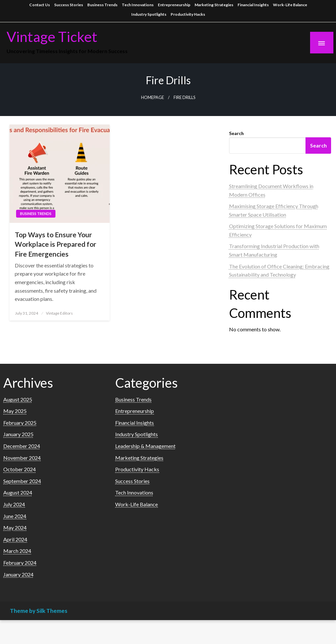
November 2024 (22, 458)
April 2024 (15, 539)
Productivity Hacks (188, 14)
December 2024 (22, 446)
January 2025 (18, 434)
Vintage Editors (59, 313)
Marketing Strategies (214, 5)
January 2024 (18, 574)
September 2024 (22, 481)
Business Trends (102, 5)
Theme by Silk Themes (39, 611)
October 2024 (20, 469)
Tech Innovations (138, 5)
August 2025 (18, 399)
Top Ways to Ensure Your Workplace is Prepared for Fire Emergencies (55, 244)
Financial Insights (253, 5)
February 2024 (20, 563)
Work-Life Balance (290, 5)
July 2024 (14, 504)
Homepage (153, 98)
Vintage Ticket (52, 36)
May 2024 (15, 527)
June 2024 (15, 516)
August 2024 (18, 492)
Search (236, 133)
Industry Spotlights (149, 14)
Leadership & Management (145, 446)
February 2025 (20, 423)
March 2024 (17, 551)
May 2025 (15, 411)
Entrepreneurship (174, 5)
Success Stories (69, 5)
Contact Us (40, 5)
